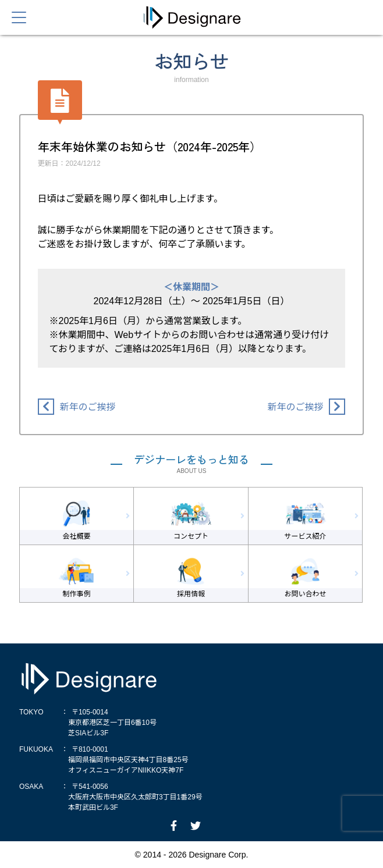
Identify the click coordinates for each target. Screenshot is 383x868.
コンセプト (191, 536)
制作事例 (77, 594)
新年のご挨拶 (88, 407)
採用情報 (191, 594)
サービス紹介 (305, 536)
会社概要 (77, 536)
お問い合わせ (305, 594)
